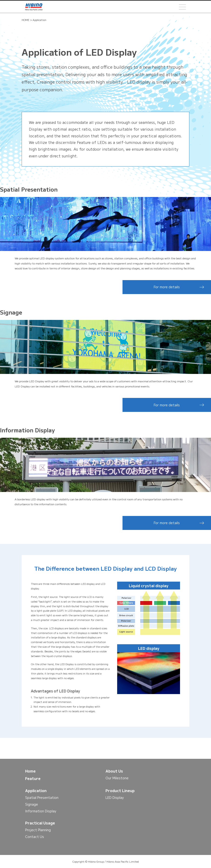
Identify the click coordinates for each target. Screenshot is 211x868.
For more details (167, 287)
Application (36, 790)
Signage (32, 804)
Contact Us (35, 837)
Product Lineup (120, 790)
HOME (26, 20)
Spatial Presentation (42, 797)
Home (30, 771)
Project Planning (38, 830)
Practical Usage (40, 823)
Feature (33, 778)
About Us (114, 771)
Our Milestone (117, 778)
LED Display (115, 797)
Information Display (41, 811)
